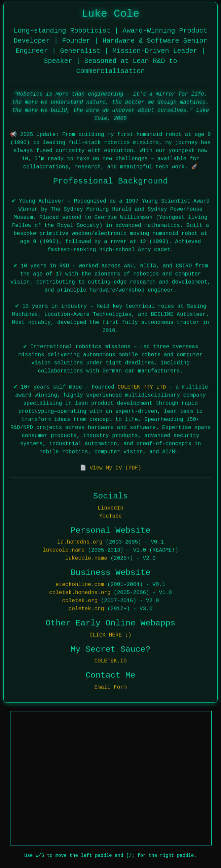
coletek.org (80, 599)
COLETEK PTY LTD (142, 386)
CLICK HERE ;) (110, 633)
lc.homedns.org (80, 541)
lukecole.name (64, 549)
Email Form (110, 686)
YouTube (110, 514)
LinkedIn (110, 506)
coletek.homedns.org (80, 591)
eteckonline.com (80, 583)
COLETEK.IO (110, 660)
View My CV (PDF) (115, 467)
